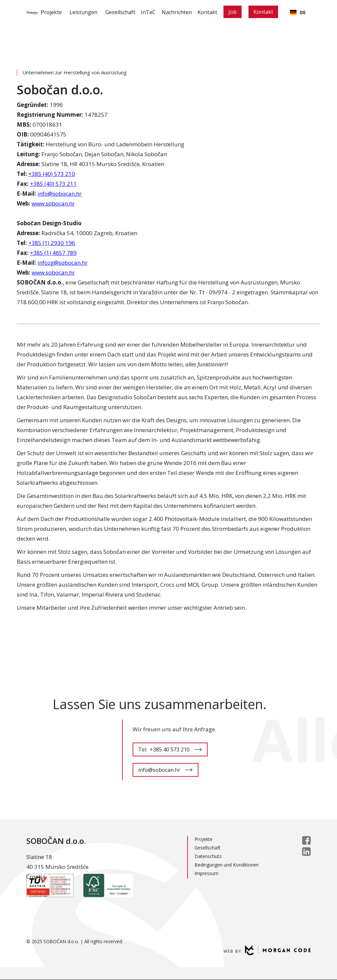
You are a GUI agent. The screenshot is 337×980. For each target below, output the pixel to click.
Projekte (42, 12)
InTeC (147, 12)
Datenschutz (208, 856)
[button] (76, 12)
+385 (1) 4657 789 (53, 253)
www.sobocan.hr (53, 203)
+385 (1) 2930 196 (52, 243)
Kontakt (215, 12)
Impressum (207, 873)
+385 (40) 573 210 (52, 174)
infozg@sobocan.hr (63, 263)
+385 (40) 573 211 (53, 184)
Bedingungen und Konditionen (227, 865)
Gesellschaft (115, 12)
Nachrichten (180, 12)
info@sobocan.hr (60, 194)
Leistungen (76, 12)
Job (244, 12)
